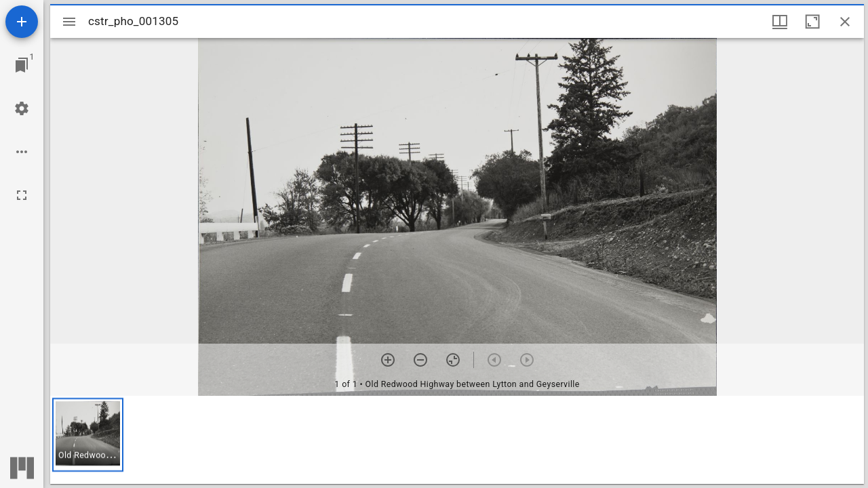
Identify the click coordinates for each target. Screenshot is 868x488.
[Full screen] (22, 195)
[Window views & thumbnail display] (780, 22)
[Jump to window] (22, 65)
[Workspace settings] (22, 108)
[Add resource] (22, 22)
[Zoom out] (420, 360)
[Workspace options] (22, 152)
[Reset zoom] (453, 360)
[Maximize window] (812, 22)
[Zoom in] (388, 360)
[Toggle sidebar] (69, 22)
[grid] (457, 440)
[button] (88, 435)
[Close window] (845, 22)
